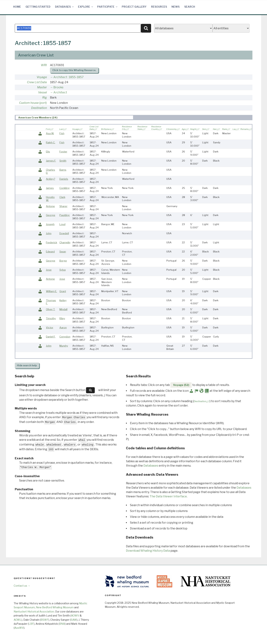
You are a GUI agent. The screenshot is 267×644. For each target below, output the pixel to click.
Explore (86, 7)
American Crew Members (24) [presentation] (38, 117)
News (176, 7)
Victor (50, 327)
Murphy (64, 346)
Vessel (42, 92)
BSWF (45, 620)
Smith (63, 161)
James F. (51, 161)
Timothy (51, 318)
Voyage (42, 77)
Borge (63, 261)
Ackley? (50, 179)
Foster (63, 152)
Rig (45, 98)
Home (17, 7)
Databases (65, 7)
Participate (108, 7)
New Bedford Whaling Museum (55, 607)
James (50, 188)
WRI (44, 65)
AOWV (75, 615)
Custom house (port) (33, 103)
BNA (62, 624)
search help (27, 365)
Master (42, 87)
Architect (60, 92)
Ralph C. (51, 142)
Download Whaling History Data (148, 551)
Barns (63, 170)
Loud (62, 224)
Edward (50, 252)
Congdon (65, 337)
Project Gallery (134, 7)
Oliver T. (50, 309)
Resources (159, 7)
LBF (31, 624)
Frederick (51, 242)
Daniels (64, 179)
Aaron (63, 327)
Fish (62, 133)
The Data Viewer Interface (168, 496)
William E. (51, 291)
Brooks (58, 87)
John (49, 233)
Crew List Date (37, 82)
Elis (48, 152)
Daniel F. (51, 337)
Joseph (50, 224)
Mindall (63, 309)
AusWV (19, 628)
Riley (62, 318)
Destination (39, 108)
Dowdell (64, 233)
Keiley (63, 300)
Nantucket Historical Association (34, 611)
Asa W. (50, 133)
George (51, 215)
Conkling (65, 188)
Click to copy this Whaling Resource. (74, 70)
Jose (49, 270)
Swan (63, 252)
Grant (63, 291)
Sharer (63, 206)
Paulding (65, 215)
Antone (50, 206)
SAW (74, 620)
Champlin (65, 242)
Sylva (63, 270)
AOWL (18, 620)
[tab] (74, 117)
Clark (62, 197)
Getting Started (38, 7)
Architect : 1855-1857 (69, 77)
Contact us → (22, 586)
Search (190, 7)
